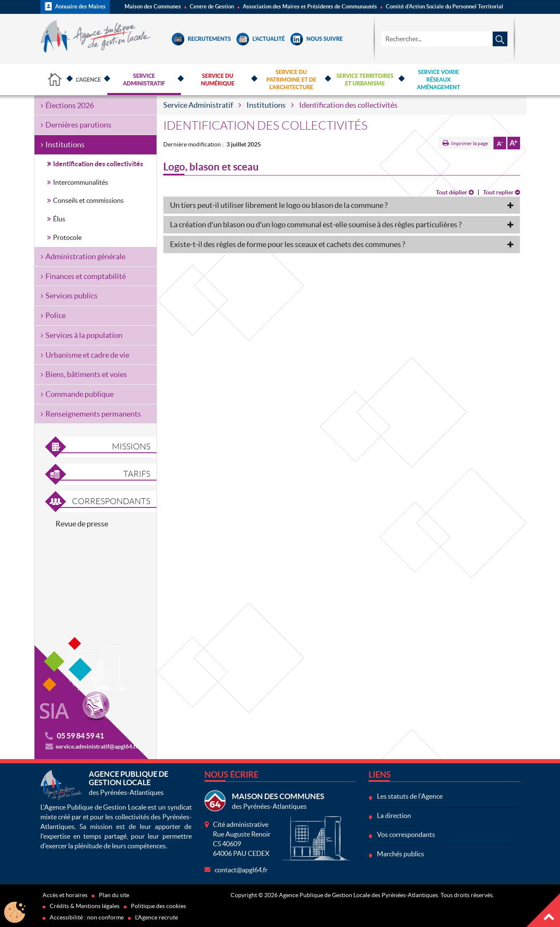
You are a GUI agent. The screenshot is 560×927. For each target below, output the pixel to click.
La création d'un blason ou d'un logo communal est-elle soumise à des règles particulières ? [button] (316, 224)
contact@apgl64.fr (241, 870)
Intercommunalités (81, 182)
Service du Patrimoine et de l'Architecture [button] (291, 80)
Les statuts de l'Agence (410, 796)
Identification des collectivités (98, 164)
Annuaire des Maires (75, 6)
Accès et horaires (65, 895)
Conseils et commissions (88, 200)
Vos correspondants (406, 834)
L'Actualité (261, 39)
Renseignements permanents (93, 414)
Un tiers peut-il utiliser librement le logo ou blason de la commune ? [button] (279, 205)
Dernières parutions (78, 125)
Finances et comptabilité (86, 276)
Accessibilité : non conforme (87, 917)
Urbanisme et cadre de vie (87, 355)
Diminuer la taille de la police (500, 143)
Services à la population (84, 335)
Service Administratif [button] (144, 80)
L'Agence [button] (89, 80)
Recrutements (201, 39)
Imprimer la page (470, 143)
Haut (543, 910)
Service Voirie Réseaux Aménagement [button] (438, 80)
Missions (131, 446)
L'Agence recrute (157, 917)
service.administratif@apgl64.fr (97, 746)
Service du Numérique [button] (218, 80)
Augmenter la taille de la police (514, 143)
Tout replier (502, 192)
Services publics (72, 296)
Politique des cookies (158, 906)
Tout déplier (455, 192)
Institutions (266, 105)
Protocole (67, 237)
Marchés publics (401, 854)
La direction (394, 815)
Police (56, 315)
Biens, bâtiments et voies (86, 374)
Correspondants (111, 501)
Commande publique (80, 394)
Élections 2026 (70, 105)
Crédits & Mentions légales (85, 906)
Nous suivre (316, 39)
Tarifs (137, 474)
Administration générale (85, 256)
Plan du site (114, 895)
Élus (59, 219)
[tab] (342, 205)
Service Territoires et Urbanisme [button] (365, 80)
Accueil (55, 80)
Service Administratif (198, 105)
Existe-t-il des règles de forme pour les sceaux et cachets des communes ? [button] (288, 244)
